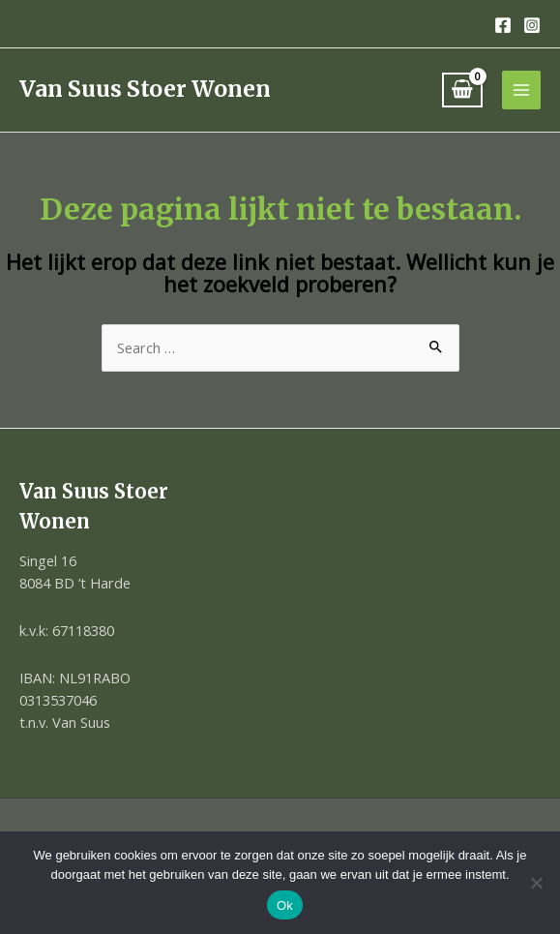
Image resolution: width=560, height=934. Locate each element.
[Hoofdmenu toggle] (521, 90)
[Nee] (536, 883)
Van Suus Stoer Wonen (145, 89)
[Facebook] (503, 25)
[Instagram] (532, 25)
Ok (285, 905)
